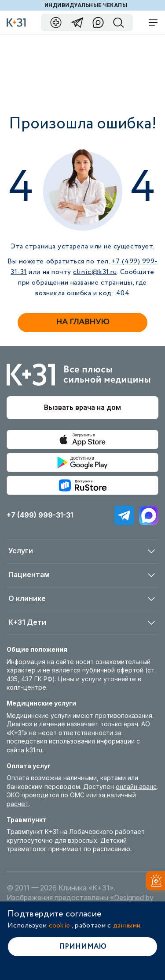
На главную (82, 322)
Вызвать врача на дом (82, 407)
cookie (60, 926)
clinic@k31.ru (95, 272)
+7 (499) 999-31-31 (40, 515)
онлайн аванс (136, 787)
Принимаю (83, 947)
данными (127, 926)
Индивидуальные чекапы (86, 5)
